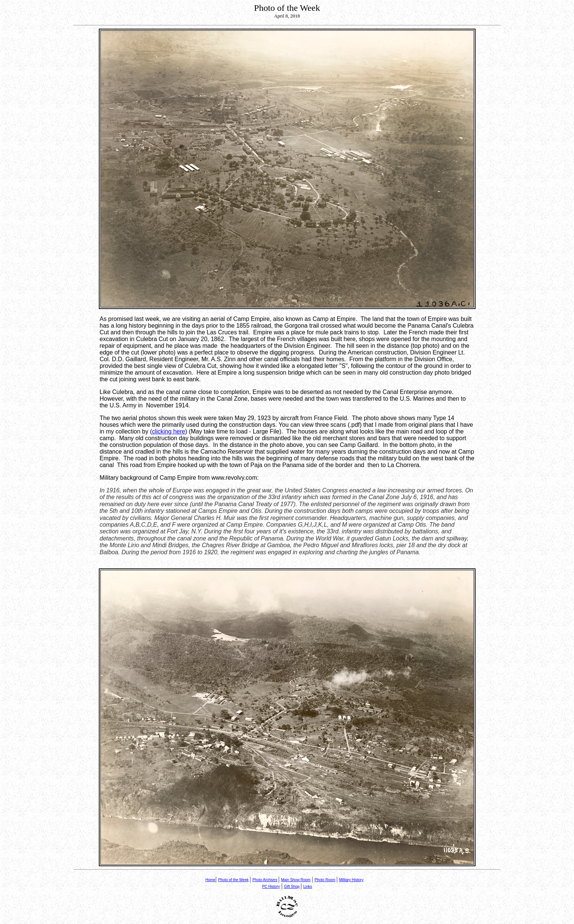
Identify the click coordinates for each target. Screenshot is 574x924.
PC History (271, 887)
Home (211, 880)
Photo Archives (265, 880)
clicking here (169, 431)
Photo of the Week (233, 880)
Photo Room (325, 880)
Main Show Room (296, 880)
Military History (351, 880)
